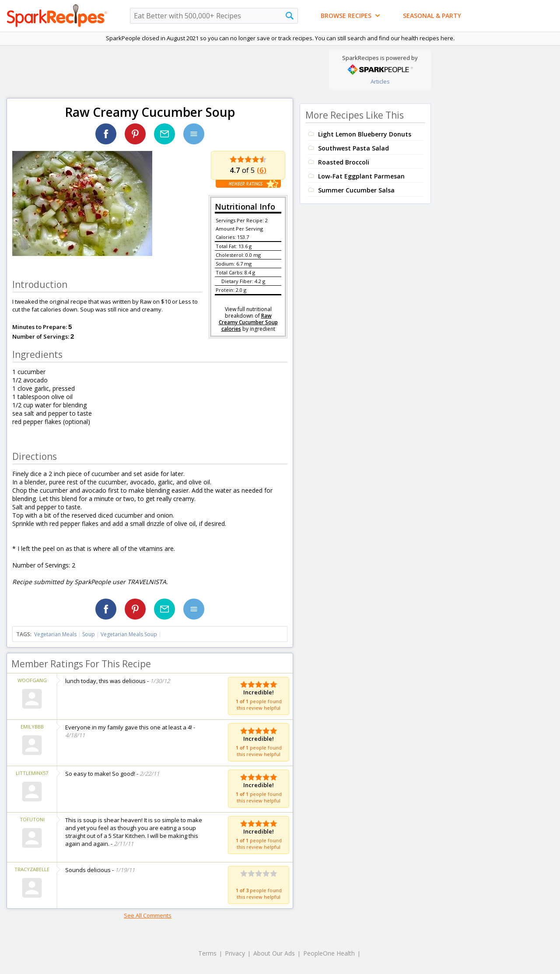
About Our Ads (274, 953)
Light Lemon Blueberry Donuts (365, 134)
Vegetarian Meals (55, 634)
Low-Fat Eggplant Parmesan (361, 176)
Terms (207, 953)
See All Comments (148, 915)
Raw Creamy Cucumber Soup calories (248, 322)
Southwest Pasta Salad (353, 148)
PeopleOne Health (329, 953)
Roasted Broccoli (344, 162)
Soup (89, 634)
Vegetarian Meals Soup (129, 634)
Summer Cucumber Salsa (356, 190)
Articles (380, 81)
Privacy (235, 953)
